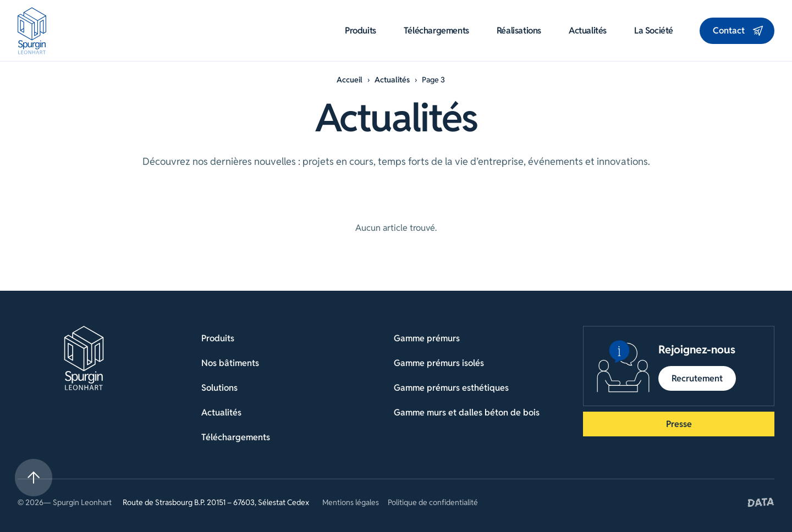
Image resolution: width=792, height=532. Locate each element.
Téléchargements (436, 31)
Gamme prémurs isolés (439, 363)
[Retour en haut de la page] (34, 478)
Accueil (350, 80)
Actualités (588, 31)
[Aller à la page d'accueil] (32, 31)
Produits (361, 31)
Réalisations (519, 31)
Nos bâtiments (230, 363)
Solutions (219, 388)
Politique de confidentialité (433, 502)
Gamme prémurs (427, 338)
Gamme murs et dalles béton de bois (467, 412)
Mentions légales (351, 502)
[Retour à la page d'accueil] (84, 358)
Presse (679, 424)
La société (654, 31)
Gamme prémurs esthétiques (451, 388)
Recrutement (697, 378)
